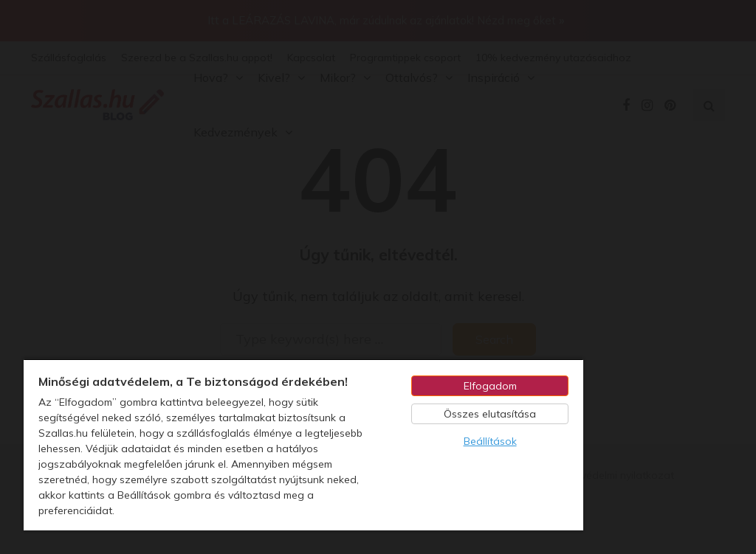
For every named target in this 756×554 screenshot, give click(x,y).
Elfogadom (490, 386)
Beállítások (490, 441)
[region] (303, 444)
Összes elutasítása (490, 414)
